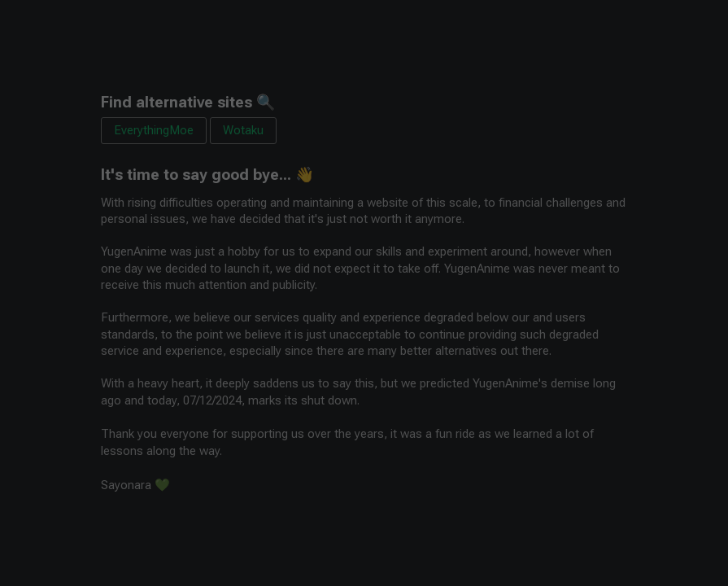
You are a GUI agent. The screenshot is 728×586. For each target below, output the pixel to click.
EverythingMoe (154, 130)
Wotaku (243, 130)
